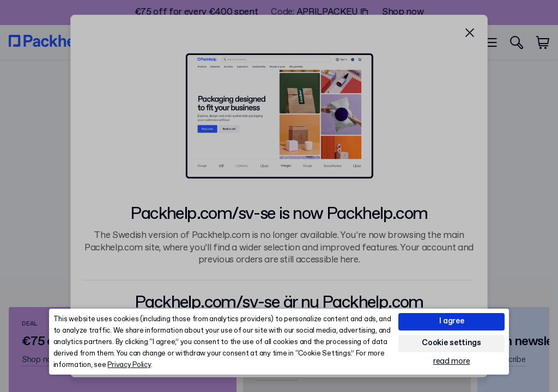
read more (451, 362)
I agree (452, 321)
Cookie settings (451, 343)
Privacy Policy (129, 365)
